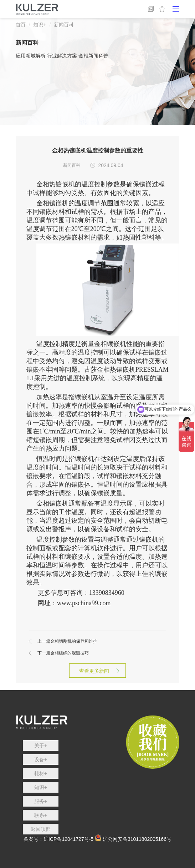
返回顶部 (41, 829)
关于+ (41, 746)
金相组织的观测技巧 (63, 653)
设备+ (41, 759)
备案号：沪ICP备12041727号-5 (58, 839)
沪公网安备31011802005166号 (137, 839)
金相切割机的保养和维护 (67, 641)
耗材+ (41, 773)
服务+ (41, 801)
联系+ (41, 815)
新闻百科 (64, 25)
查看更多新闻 (97, 671)
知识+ (40, 25)
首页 (21, 25)
